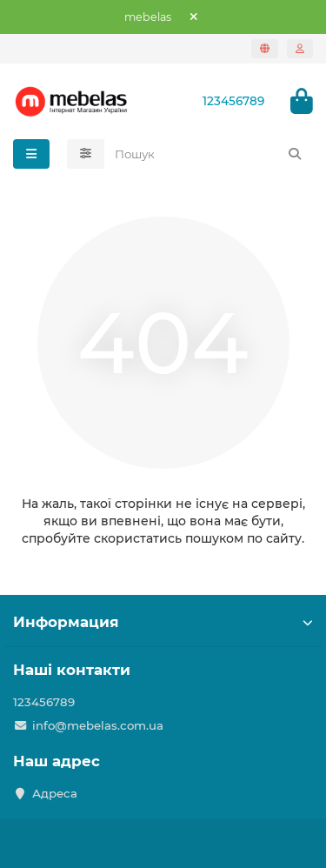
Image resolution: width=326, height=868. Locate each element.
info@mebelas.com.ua (98, 725)
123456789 (233, 101)
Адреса (55, 793)
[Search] (209, 154)
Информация (163, 622)
